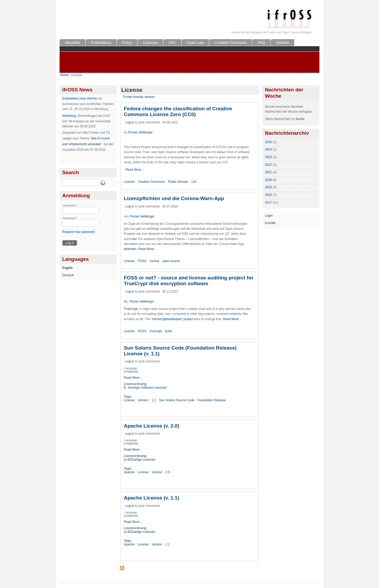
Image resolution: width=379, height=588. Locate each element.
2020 (268, 180)
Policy (127, 43)
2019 (268, 187)
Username (70, 205)
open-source (171, 261)
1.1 (154, 400)
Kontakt (270, 223)
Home (64, 75)
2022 (268, 165)
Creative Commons (231, 43)
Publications (101, 43)
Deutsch (68, 275)
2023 (268, 157)
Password (70, 218)
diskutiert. (131, 249)
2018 (268, 195)
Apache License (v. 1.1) (152, 498)
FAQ (261, 43)
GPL (172, 43)
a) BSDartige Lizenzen (140, 460)
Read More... (135, 170)
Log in (130, 122)
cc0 (194, 182)
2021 (268, 172)
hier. (135, 239)
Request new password (79, 232)
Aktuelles (72, 43)
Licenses (150, 43)
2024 (268, 149)
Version (143, 400)
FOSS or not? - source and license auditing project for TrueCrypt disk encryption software (189, 281)
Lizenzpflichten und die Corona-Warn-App (174, 198)
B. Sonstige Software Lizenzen (145, 388)
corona (154, 261)
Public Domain (178, 182)
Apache (129, 472)
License (129, 182)
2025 (268, 142)
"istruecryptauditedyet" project (172, 319)
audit (169, 331)
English (67, 268)
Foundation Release (212, 400)
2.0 (168, 472)
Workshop (69, 116)
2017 (268, 202)
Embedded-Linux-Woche (80, 98)
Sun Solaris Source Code (177, 400)
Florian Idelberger (140, 132)
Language (131, 368)
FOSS (142, 261)
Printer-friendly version (139, 97)
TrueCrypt (131, 309)
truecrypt (156, 331)
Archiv (300, 119)
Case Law (195, 43)
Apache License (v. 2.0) (152, 426)
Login (269, 216)
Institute (282, 43)
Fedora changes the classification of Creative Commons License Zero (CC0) (178, 111)
